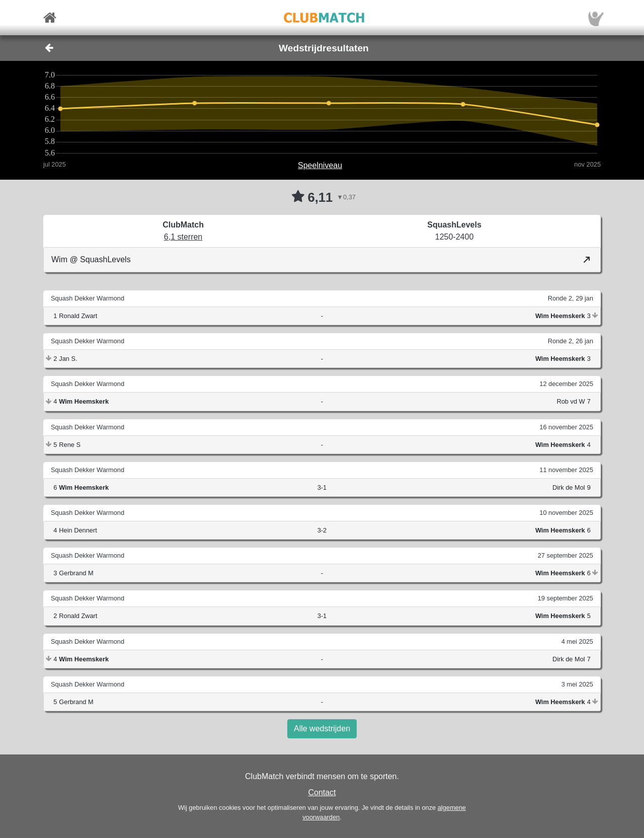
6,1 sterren (183, 237)
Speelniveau (320, 165)
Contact (322, 792)
